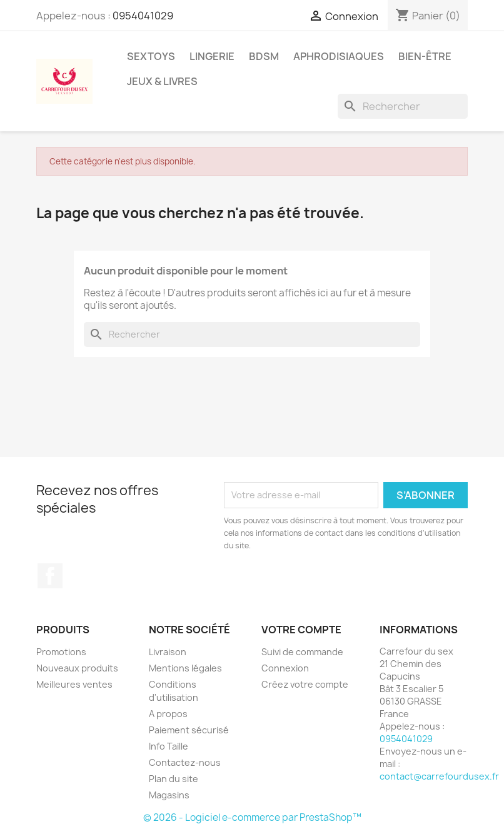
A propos (168, 714)
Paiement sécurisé (189, 730)
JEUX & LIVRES (162, 81)
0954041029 (143, 16)
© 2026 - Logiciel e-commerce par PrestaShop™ (252, 817)
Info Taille (169, 746)
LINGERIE (212, 56)
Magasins (169, 795)
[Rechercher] (403, 106)
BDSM (264, 56)
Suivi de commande (302, 652)
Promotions (61, 652)
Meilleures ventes (74, 684)
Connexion (285, 668)
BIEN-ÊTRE (425, 56)
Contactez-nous (185, 762)
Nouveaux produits (77, 668)
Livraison (168, 652)
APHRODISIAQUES (339, 56)
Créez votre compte (305, 684)
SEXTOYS (151, 56)
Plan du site (174, 779)
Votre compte (301, 630)
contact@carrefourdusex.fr (439, 776)
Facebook (50, 576)
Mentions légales (185, 668)
